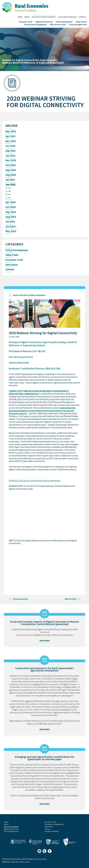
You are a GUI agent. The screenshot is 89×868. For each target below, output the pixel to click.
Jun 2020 (11, 185)
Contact (82, 17)
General (10, 271)
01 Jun (8, 199)
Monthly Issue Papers (11, 828)
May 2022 (11, 132)
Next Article (70, 601)
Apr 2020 (10, 204)
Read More (45, 642)
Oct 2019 (11, 209)
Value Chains (81, 22)
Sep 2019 (11, 213)
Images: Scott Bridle (52, 833)
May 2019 (11, 233)
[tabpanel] (44, 49)
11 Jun (8, 192)
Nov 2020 (11, 161)
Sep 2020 (11, 171)
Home (20, 17)
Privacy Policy (42, 861)
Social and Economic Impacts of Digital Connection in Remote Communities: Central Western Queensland (44, 625)
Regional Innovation (44, 22)
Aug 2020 (11, 176)
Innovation (12, 267)
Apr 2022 (10, 136)
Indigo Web (15, 864)
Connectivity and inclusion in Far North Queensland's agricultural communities (45, 671)
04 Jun (8, 195)
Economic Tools (26, 22)
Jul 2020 (10, 181)
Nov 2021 (11, 141)
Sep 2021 (11, 151)
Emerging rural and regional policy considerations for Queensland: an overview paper (44, 760)
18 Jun (8, 189)
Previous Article (21, 601)
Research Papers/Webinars (44, 17)
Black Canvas (25, 864)
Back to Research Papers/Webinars (30, 297)
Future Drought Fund (78, 24)
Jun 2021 (11, 156)
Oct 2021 (11, 146)
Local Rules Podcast (67, 17)
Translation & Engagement (35, 24)
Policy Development (64, 22)
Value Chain (12, 257)
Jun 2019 (11, 228)
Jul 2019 (10, 223)
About (27, 17)
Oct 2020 (11, 166)
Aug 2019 (11, 218)
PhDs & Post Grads (58, 24)
